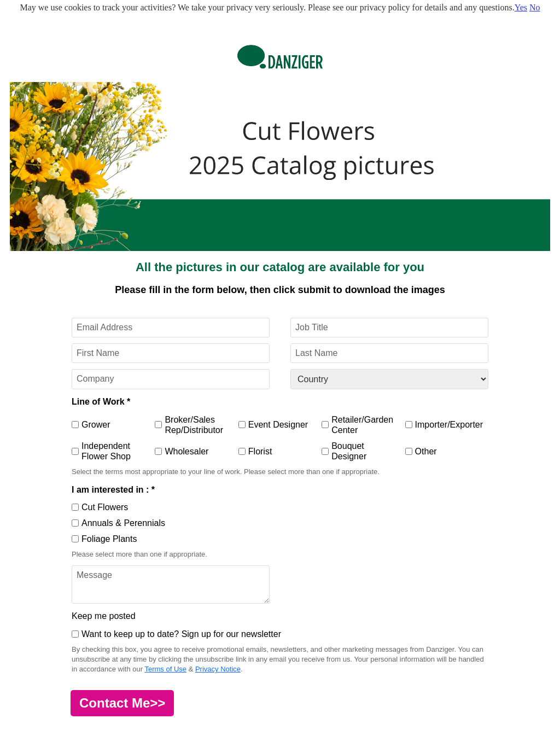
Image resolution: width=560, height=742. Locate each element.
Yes (521, 7)
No (535, 7)
